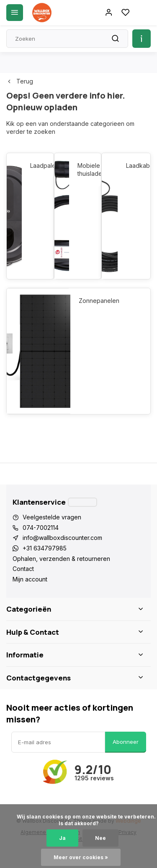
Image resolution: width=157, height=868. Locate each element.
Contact (23, 569)
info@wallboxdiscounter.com (62, 538)
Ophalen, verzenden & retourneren (61, 559)
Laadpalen (38, 166)
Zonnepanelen (99, 301)
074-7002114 (41, 528)
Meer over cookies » (81, 857)
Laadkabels (134, 166)
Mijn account (30, 579)
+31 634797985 (45, 548)
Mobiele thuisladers (85, 170)
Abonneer (126, 742)
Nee (100, 838)
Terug (20, 81)
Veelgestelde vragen (52, 517)
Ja (62, 838)
